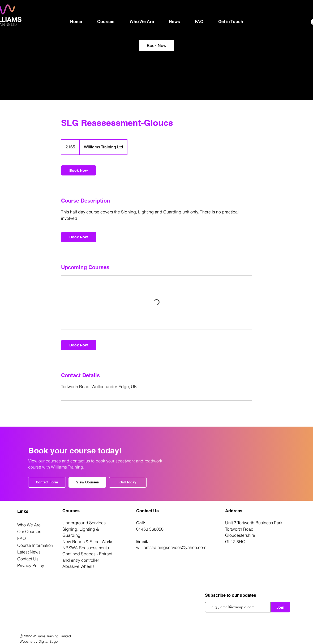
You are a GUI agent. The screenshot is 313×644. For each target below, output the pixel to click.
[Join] (280, 607)
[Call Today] (128, 482)
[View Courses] (87, 482)
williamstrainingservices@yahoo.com (171, 547)
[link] (157, 46)
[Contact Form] (47, 482)
